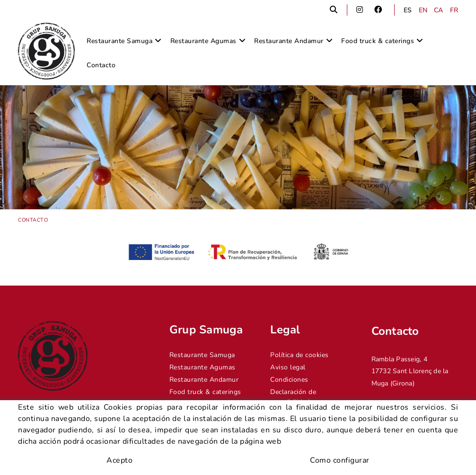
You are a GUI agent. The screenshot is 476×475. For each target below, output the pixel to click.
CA (439, 10)
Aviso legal (288, 367)
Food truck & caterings (205, 392)
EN (423, 10)
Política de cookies (300, 355)
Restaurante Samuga (202, 355)
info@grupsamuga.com (407, 435)
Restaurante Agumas (203, 367)
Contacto (184, 404)
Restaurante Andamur (204, 380)
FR (454, 10)
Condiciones (289, 380)
